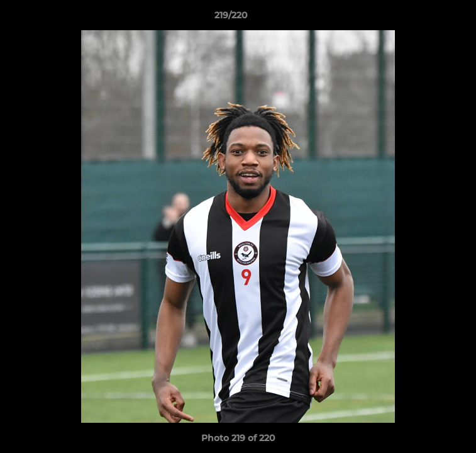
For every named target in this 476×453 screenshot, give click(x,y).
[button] (431, 18)
